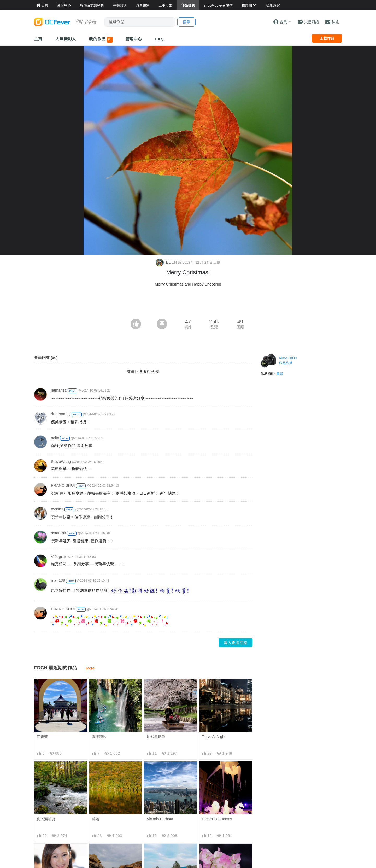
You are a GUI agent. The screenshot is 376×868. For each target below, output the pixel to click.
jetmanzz (59, 390)
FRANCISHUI (63, 485)
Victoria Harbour (160, 819)
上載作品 (327, 38)
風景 (280, 374)
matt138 (58, 580)
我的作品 (101, 40)
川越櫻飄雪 (156, 737)
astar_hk (58, 533)
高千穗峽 (99, 737)
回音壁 (42, 737)
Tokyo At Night (214, 737)
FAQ (160, 39)
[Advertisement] (188, 304)
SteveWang (61, 461)
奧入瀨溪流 (46, 819)
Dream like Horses (217, 819)
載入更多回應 (236, 643)
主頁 (38, 39)
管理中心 (134, 39)
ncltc (55, 438)
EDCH (167, 262)
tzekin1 (57, 509)
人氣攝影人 (66, 39)
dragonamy (61, 414)
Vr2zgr (57, 557)
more (90, 668)
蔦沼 (96, 819)
